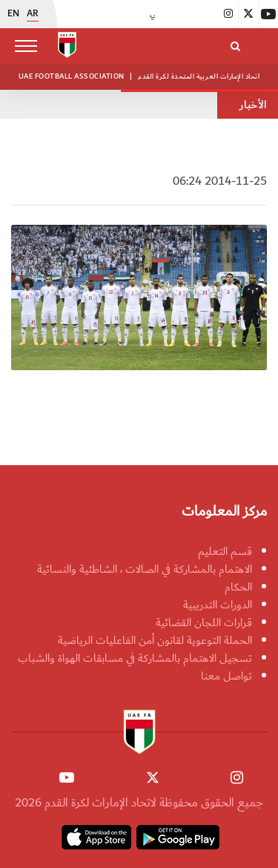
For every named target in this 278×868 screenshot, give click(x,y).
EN (13, 14)
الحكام (238, 587)
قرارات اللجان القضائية (204, 622)
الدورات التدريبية (218, 605)
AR (33, 14)
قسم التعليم (225, 551)
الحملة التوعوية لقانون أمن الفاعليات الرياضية (155, 640)
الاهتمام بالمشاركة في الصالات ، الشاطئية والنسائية (145, 569)
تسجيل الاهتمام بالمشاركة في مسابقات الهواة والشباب (135, 658)
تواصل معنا (226, 676)
